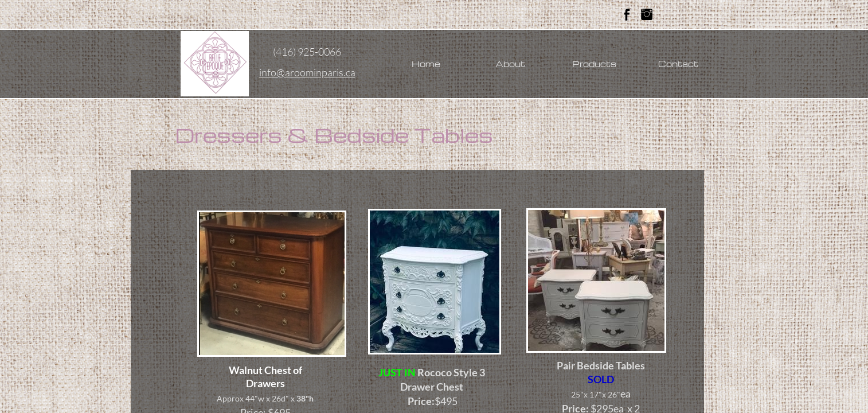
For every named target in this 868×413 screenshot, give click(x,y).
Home (426, 64)
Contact (678, 64)
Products (594, 64)
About (510, 64)
